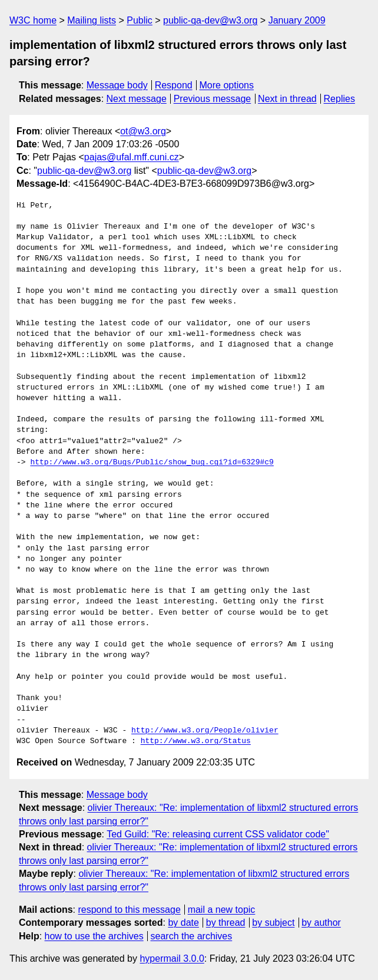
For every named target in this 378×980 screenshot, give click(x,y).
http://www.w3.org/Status (196, 741)
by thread (226, 923)
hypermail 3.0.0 (172, 958)
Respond (174, 85)
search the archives (192, 936)
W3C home (33, 20)
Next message (137, 99)
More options (227, 85)
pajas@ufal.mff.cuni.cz (132, 157)
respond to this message (129, 910)
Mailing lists (92, 20)
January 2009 (297, 20)
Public (140, 20)
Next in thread (287, 99)
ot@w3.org (143, 131)
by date (183, 923)
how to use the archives (94, 936)
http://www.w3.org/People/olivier (205, 731)
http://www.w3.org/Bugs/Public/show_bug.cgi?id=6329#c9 (152, 463)
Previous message (213, 99)
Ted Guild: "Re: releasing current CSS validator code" (218, 834)
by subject (273, 923)
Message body (117, 85)
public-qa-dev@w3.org (210, 20)
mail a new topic (222, 910)
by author (321, 923)
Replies (339, 99)
